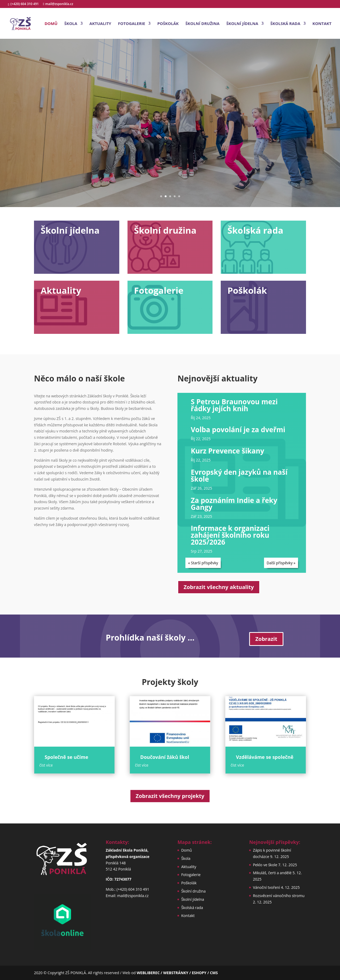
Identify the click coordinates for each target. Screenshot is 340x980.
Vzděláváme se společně (265, 757)
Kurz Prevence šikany (227, 451)
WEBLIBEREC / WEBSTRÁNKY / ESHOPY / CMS (177, 973)
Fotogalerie (131, 24)
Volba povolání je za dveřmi (238, 430)
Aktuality (100, 24)
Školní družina (202, 24)
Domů (51, 24)
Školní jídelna (242, 24)
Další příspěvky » (281, 563)
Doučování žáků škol (165, 757)
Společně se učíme (66, 757)
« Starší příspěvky (203, 563)
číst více (46, 765)
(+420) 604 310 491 (25, 4)
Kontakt (322, 24)
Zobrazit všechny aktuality (219, 587)
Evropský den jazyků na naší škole (239, 476)
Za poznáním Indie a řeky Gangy (234, 504)
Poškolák (168, 24)
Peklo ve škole (265, 865)
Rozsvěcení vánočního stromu (279, 896)
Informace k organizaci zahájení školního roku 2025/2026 (230, 535)
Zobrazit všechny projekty (170, 796)
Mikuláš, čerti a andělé (272, 873)
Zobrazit (266, 639)
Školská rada (285, 24)
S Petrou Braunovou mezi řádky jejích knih (234, 405)
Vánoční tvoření (266, 887)
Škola (71, 24)
